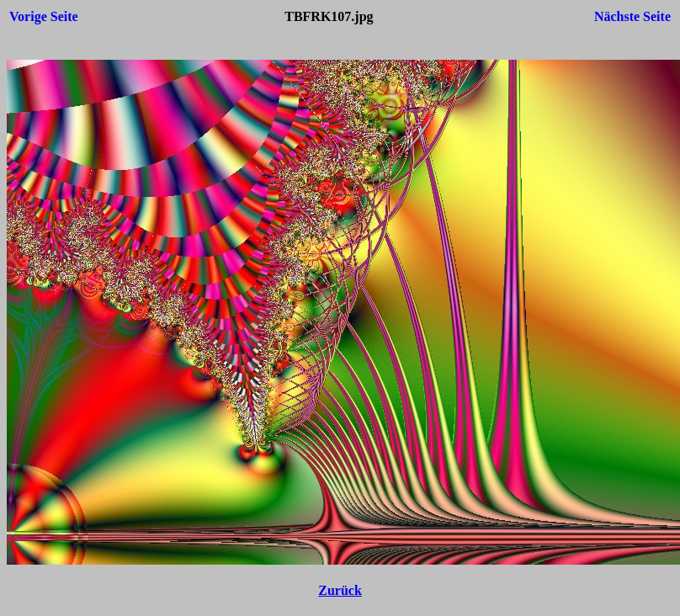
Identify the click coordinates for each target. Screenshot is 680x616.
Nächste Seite (632, 16)
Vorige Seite (44, 16)
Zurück (340, 590)
